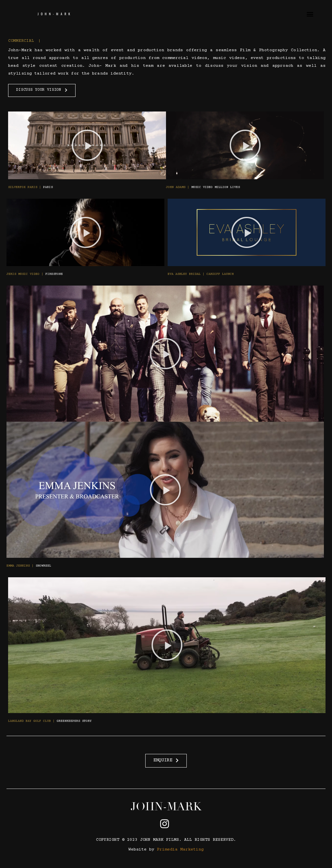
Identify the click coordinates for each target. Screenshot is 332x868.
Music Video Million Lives (203, 187)
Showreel (29, 566)
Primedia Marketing (180, 850)
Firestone (35, 274)
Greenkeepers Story (50, 721)
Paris (30, 187)
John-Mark (55, 14)
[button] (310, 14)
